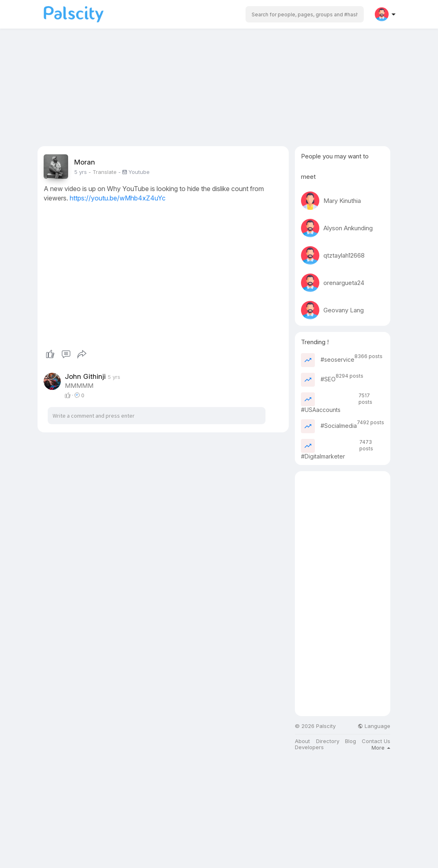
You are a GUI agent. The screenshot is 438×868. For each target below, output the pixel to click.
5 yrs (81, 172)
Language (374, 726)
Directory (328, 741)
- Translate (103, 172)
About (302, 741)
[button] (305, 14)
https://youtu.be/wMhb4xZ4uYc (118, 198)
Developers (309, 747)
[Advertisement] (219, 89)
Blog (351, 741)
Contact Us (376, 741)
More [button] (381, 748)
